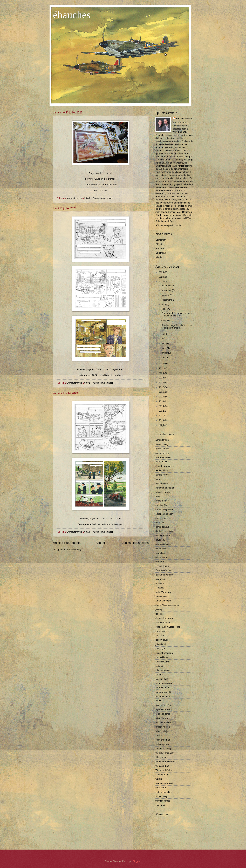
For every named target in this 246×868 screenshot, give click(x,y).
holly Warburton (163, 592)
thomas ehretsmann (165, 762)
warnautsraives (184, 118)
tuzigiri (159, 779)
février (165, 353)
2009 (162, 425)
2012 (162, 411)
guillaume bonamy (164, 575)
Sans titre (166, 320)
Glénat (159, 244)
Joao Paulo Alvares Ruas (168, 627)
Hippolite (160, 588)
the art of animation (165, 753)
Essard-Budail (162, 566)
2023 (162, 282)
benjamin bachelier (165, 488)
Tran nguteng (162, 775)
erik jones (160, 562)
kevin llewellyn (162, 662)
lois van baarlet (163, 670)
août (164, 304)
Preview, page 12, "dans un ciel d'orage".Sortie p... (177, 327)
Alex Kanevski (162, 449)
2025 (162, 272)
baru (158, 479)
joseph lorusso (163, 640)
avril (164, 343)
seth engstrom (162, 744)
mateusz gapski (163, 692)
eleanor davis (162, 549)
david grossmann (164, 536)
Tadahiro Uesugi (163, 748)
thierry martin (162, 757)
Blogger (137, 861)
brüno (158, 496)
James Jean (161, 596)
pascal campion (163, 723)
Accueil (100, 543)
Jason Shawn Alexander (167, 605)
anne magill (161, 462)
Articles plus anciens (135, 543)
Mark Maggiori (162, 688)
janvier (165, 358)
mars (164, 348)
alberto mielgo (162, 444)
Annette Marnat (163, 466)
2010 (162, 420)
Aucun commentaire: (103, 198)
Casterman (161, 240)
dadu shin (160, 523)
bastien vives (162, 483)
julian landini (162, 644)
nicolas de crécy (163, 705)
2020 (162, 373)
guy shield (160, 579)
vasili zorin (161, 788)
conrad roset (162, 518)
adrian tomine (162, 440)
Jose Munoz (161, 636)
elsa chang (161, 553)
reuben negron (163, 727)
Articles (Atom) (74, 550)
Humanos (160, 249)
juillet (164, 309)
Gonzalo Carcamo (164, 570)
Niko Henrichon (163, 714)
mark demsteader (164, 683)
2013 (162, 406)
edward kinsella (163, 544)
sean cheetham (163, 740)
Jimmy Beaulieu (163, 623)
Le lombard (161, 253)
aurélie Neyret (162, 475)
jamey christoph (163, 601)
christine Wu (162, 505)
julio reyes (160, 649)
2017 (162, 387)
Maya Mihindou (163, 696)
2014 (162, 401)
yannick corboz (163, 801)
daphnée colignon (164, 531)
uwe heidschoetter (164, 783)
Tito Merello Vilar (164, 770)
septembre (167, 300)
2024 (162, 277)
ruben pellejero (163, 731)
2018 (162, 382)
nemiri (158, 701)
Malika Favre (162, 679)
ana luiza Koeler (163, 457)
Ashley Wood (162, 470)
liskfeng (159, 666)
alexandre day (162, 453)
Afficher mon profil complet (168, 225)
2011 (162, 415)
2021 (162, 368)
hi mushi (160, 583)
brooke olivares (163, 492)
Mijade (159, 257)
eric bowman (162, 557)
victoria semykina (164, 792)
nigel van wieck (163, 709)
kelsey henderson (164, 653)
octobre (165, 295)
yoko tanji (160, 805)
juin (163, 334)
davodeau (160, 540)
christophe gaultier (164, 509)
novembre (167, 290)
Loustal (159, 675)
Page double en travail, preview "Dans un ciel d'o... (177, 314)
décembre (167, 286)
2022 (162, 364)
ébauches (72, 15)
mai (163, 339)
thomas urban (162, 766)
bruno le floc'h (162, 501)
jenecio (159, 614)
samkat (159, 735)
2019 (162, 378)
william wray (161, 796)
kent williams (162, 657)
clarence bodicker (164, 514)
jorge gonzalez (163, 631)
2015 (162, 397)
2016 (162, 392)
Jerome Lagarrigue (165, 618)
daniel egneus (162, 527)
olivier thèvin (162, 718)
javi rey (159, 609)
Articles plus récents (67, 543)
